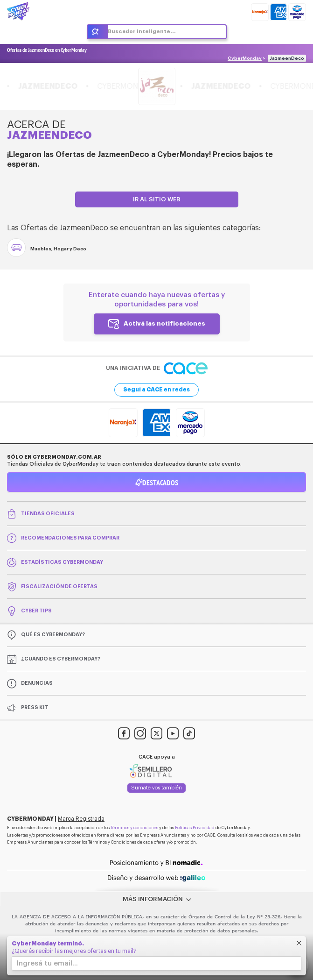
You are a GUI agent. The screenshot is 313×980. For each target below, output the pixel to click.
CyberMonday (245, 58)
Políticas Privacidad (195, 828)
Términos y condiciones (134, 828)
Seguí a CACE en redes (156, 390)
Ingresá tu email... (47, 963)
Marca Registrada (81, 819)
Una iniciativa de (157, 368)
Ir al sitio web (156, 199)
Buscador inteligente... (142, 32)
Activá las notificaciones (164, 323)
